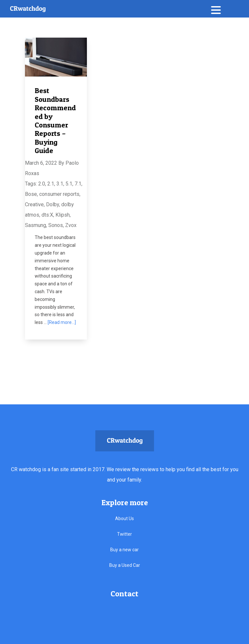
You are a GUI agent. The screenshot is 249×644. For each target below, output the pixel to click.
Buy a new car (124, 550)
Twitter (124, 534)
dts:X (47, 215)
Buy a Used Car (125, 565)
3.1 (60, 184)
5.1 (69, 184)
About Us (124, 519)
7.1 (78, 184)
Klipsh (63, 215)
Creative (34, 204)
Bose (31, 194)
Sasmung (36, 225)
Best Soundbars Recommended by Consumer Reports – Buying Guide (55, 120)
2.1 (51, 184)
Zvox (71, 225)
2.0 (42, 184)
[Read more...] (62, 322)
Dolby (53, 204)
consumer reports (59, 194)
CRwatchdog (28, 9)
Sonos (56, 225)
